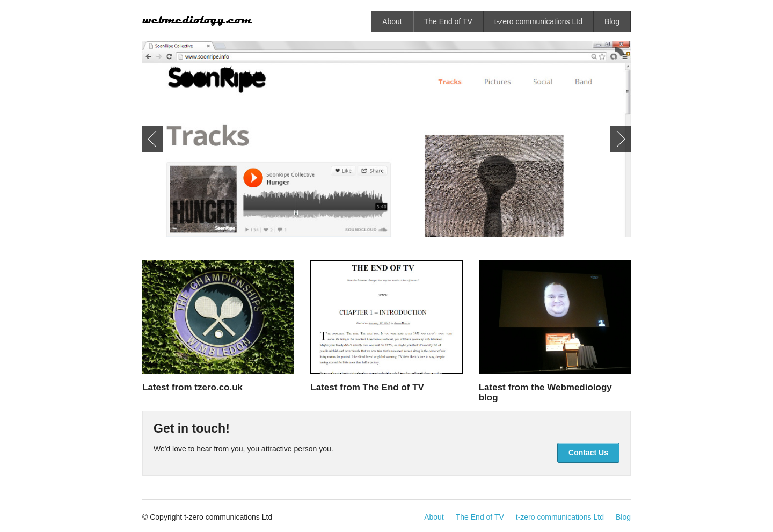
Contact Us (588, 453)
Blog (612, 21)
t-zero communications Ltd (538, 21)
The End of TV (448, 21)
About (392, 21)
